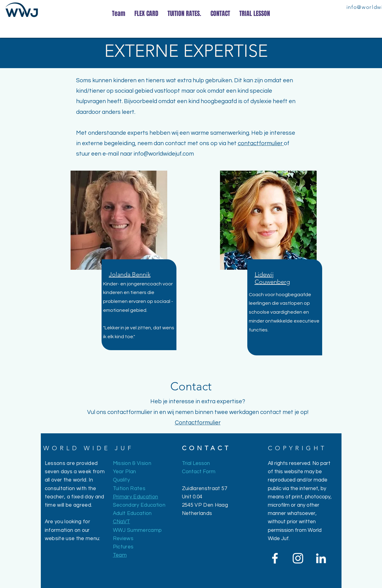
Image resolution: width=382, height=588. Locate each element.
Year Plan (125, 472)
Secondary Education (139, 505)
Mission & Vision (132, 463)
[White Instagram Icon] (298, 558)
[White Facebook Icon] (275, 558)
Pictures (123, 547)
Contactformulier (198, 423)
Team (120, 555)
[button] (130, 274)
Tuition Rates (129, 489)
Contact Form (199, 472)
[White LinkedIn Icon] (321, 558)
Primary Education (136, 497)
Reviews (123, 539)
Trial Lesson (196, 463)
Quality (121, 480)
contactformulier (261, 143)
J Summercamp (142, 530)
